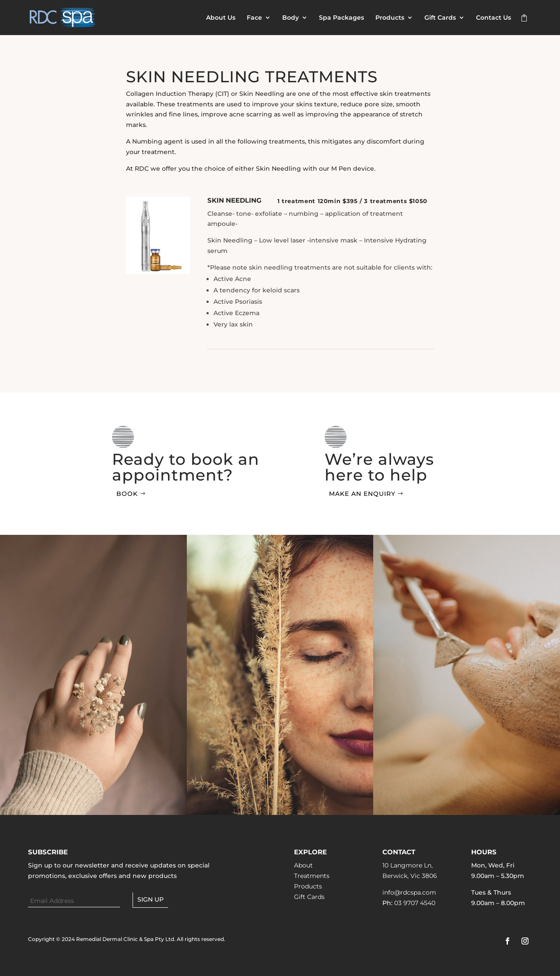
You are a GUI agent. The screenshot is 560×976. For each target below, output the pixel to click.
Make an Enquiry (362, 494)
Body (290, 18)
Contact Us (493, 18)
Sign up (150, 899)
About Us (221, 18)
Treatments (312, 876)
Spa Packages (341, 18)
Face (254, 18)
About (303, 865)
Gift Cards (440, 18)
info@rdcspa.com (409, 892)
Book (127, 494)
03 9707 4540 (415, 903)
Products (390, 18)
